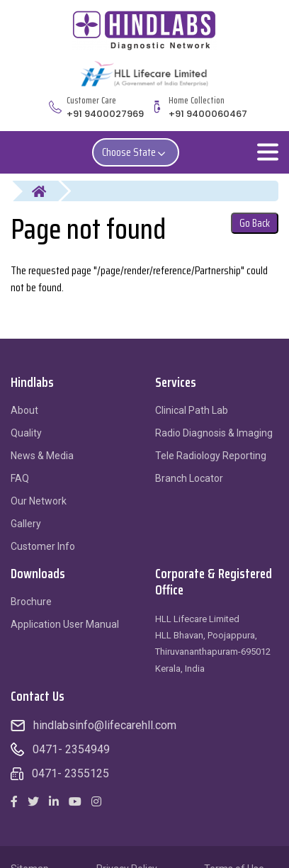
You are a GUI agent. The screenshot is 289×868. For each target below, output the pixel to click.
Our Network (39, 501)
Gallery (26, 524)
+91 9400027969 (105, 114)
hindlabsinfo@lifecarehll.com (105, 725)
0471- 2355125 (70, 773)
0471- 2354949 (71, 749)
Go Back (255, 223)
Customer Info (43, 546)
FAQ (20, 478)
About (24, 410)
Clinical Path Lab (192, 410)
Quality (26, 433)
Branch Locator (189, 478)
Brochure (31, 602)
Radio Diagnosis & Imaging (214, 433)
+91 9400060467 (208, 114)
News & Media (42, 456)
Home (48, 191)
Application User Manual (65, 624)
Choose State (136, 152)
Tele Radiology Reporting (211, 456)
